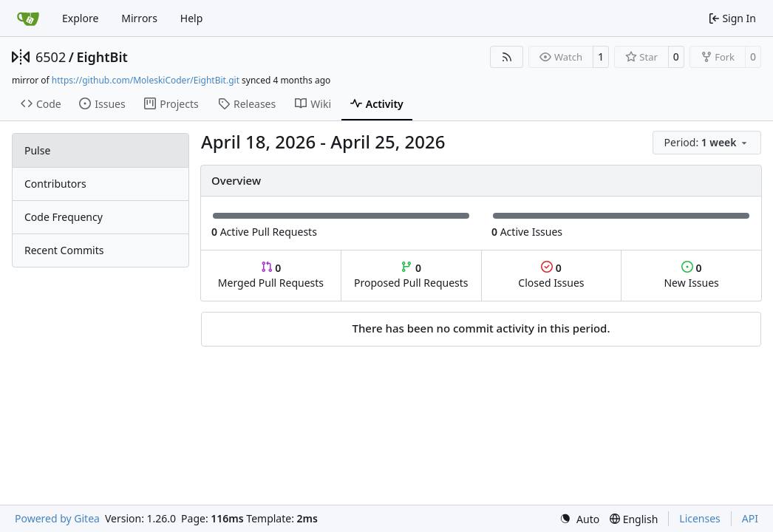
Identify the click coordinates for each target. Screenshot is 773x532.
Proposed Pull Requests (411, 275)
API (750, 518)
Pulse (37, 150)
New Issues (691, 275)
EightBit (102, 57)
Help (192, 18)
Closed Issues (551, 275)
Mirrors (139, 18)
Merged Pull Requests (271, 275)
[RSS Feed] (507, 57)
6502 (51, 57)
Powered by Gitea (57, 518)
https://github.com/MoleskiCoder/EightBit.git (146, 80)
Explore (80, 18)
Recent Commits (64, 250)
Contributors (55, 184)
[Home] (28, 18)
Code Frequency (64, 217)
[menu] (707, 143)
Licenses (700, 518)
